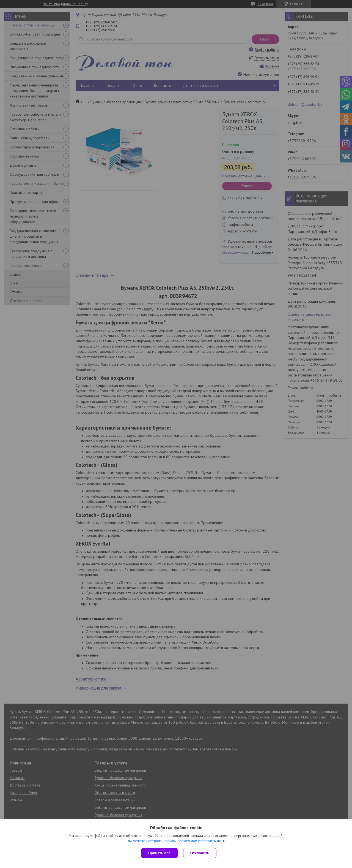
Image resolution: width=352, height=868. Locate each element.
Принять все (159, 853)
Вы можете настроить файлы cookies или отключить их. (174, 841)
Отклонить (200, 853)
